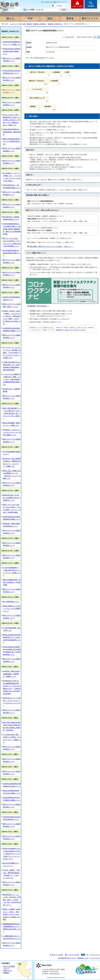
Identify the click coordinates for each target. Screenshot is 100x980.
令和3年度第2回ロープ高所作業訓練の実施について (12, 186)
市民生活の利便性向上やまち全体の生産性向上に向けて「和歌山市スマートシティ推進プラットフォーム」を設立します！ (12, 854)
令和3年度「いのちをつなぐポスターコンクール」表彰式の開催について (12, 432)
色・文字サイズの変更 (49, 2)
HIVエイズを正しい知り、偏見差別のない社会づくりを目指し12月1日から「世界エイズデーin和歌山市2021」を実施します (12, 120)
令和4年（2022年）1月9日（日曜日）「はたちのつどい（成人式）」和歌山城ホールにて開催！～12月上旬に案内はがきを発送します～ (12, 317)
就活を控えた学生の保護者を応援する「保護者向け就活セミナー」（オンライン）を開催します (12, 463)
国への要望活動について (11, 602)
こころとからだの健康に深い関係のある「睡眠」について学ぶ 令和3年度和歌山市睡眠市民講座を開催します (12, 379)
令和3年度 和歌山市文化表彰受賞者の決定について (12, 72)
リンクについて (95, 958)
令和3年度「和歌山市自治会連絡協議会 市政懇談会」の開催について (11, 674)
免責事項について (83, 958)
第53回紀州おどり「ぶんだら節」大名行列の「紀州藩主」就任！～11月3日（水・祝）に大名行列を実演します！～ (12, 900)
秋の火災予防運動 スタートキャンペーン (11, 865)
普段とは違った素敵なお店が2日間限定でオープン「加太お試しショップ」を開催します (12, 475)
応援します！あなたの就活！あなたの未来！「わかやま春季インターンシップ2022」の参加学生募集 (12, 509)
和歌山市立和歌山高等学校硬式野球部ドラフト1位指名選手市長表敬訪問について (12, 639)
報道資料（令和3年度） (40, 24)
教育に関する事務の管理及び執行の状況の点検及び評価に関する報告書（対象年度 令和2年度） (12, 726)
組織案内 (6, 973)
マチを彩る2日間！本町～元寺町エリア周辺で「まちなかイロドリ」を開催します (12, 738)
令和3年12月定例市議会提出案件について (11, 298)
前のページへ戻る (57, 955)
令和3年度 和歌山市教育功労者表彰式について (11, 525)
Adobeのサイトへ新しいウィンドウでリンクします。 (71, 330)
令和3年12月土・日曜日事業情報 (11, 390)
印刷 (95, 37)
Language (59, 6)
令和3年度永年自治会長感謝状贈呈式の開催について (12, 330)
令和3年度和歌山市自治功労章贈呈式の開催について (12, 799)
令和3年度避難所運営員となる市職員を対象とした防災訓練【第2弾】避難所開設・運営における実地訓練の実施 (12, 229)
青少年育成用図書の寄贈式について (12, 453)
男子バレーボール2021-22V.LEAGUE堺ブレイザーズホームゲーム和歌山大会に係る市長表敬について (12, 242)
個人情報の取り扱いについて (67, 958)
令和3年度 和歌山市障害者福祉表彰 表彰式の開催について (12, 51)
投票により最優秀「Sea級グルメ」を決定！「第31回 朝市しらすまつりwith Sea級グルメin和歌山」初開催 (12, 914)
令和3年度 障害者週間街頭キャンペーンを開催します (12, 43)
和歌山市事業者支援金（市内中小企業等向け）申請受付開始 (12, 582)
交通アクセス (8, 971)
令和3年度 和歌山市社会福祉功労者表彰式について (12, 818)
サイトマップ (63, 2)
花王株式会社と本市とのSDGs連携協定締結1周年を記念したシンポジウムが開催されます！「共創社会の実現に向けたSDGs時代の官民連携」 (12, 687)
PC (88, 955)
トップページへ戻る (73, 955)
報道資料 (29, 24)
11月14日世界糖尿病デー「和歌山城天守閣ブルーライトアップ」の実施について (12, 572)
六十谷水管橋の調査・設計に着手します (12, 629)
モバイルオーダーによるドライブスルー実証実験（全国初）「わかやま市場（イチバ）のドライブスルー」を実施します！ (12, 353)
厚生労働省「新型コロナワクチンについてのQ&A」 (52, 247)
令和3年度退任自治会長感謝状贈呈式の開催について (12, 518)
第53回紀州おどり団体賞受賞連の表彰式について (11, 218)
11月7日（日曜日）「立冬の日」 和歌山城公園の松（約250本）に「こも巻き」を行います (11, 874)
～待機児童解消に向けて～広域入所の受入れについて (12, 937)
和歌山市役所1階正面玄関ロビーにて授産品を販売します (12, 142)
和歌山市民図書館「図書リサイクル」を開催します (12, 424)
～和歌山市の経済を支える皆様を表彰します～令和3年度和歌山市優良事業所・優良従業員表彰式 (12, 366)
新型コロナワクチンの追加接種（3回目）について (12, 305)
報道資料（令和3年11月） (55, 24)
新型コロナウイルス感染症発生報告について (12, 60)
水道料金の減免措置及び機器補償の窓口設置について (12, 785)
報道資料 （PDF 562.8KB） (39, 306)
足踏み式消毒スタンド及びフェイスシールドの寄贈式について (12, 609)
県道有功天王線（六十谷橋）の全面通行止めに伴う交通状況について (12, 498)
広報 (24, 24)
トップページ (14, 24)
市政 (20, 24)
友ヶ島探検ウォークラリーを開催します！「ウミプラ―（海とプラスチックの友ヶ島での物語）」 (12, 177)
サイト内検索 (30, 10)
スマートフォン (95, 955)
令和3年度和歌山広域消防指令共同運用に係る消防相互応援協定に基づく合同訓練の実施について (12, 651)
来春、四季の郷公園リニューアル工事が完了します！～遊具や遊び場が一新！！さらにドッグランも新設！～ (12, 413)
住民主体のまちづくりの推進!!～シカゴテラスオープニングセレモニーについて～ (12, 702)
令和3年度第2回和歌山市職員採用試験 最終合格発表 (12, 132)
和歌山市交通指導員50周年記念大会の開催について (12, 792)
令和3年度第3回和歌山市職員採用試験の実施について (12, 253)
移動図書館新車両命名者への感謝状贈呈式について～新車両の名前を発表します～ (12, 928)
